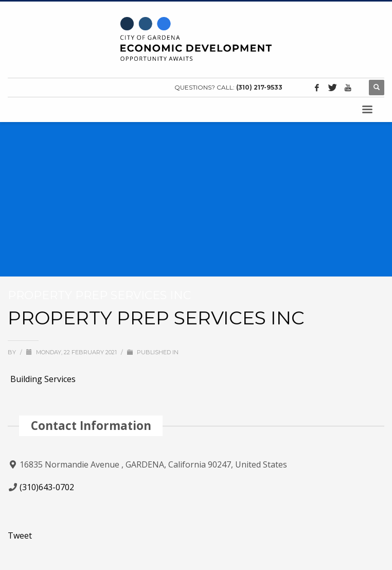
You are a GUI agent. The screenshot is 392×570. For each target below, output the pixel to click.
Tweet (20, 536)
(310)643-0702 (47, 487)
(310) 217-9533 (259, 87)
